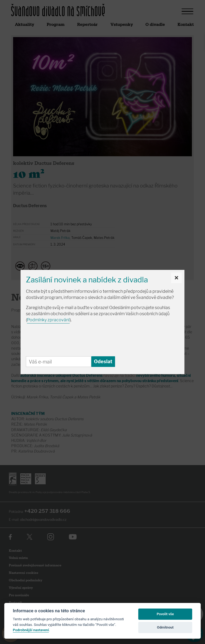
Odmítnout (165, 627)
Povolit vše (165, 614)
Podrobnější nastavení (31, 630)
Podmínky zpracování (48, 320)
